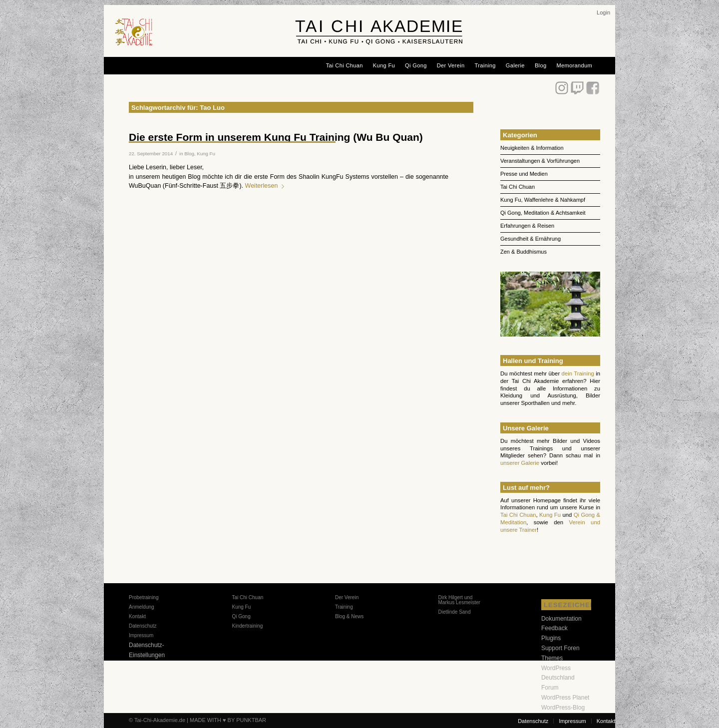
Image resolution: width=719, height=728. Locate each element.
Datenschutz (143, 626)
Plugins (551, 638)
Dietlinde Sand (454, 612)
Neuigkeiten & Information (532, 148)
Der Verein (347, 597)
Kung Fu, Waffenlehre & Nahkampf (543, 200)
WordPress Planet (565, 698)
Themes (552, 658)
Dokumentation (561, 619)
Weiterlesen (267, 186)
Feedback (554, 628)
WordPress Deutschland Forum (558, 678)
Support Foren (560, 648)
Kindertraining (247, 626)
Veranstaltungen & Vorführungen (540, 161)
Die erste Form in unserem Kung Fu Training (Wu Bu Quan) (276, 137)
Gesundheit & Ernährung (531, 239)
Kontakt (137, 616)
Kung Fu (206, 154)
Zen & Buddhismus (524, 252)
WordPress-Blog (563, 708)
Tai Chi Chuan (518, 187)
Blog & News (349, 616)
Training (344, 607)
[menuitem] (603, 12)
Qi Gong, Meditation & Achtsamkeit (543, 213)
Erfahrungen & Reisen (527, 226)
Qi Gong (241, 616)
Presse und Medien (524, 174)
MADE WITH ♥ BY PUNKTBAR (228, 720)
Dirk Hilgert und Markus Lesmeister (459, 600)
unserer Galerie (520, 463)
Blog (189, 154)
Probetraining (144, 597)
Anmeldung (142, 607)
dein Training (578, 373)
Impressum (141, 635)
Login (603, 12)
